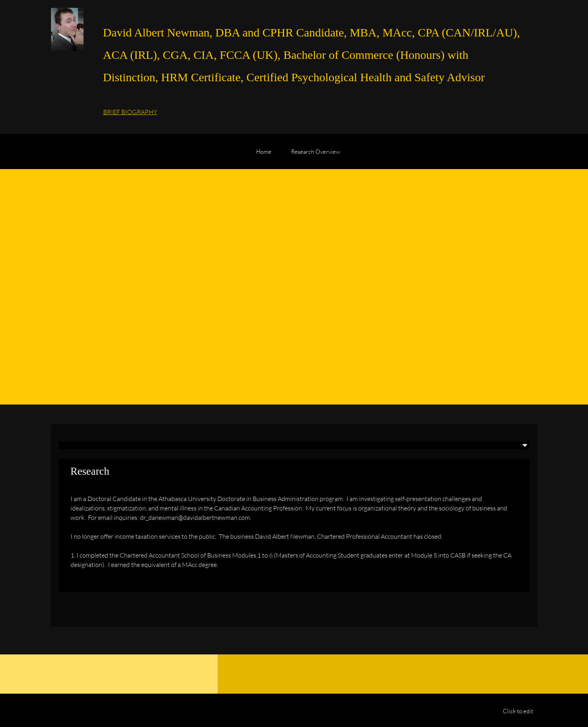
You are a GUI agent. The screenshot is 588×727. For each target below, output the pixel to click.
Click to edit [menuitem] (518, 711)
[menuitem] (264, 155)
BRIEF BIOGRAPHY (130, 112)
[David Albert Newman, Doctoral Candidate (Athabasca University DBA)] (67, 29)
